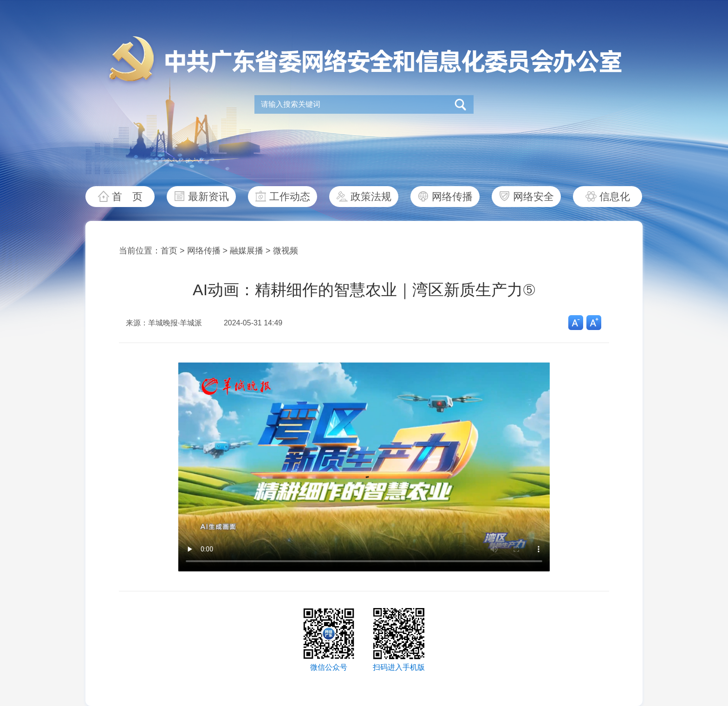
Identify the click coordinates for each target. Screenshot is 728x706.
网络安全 (533, 197)
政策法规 (371, 197)
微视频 (286, 251)
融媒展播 (247, 251)
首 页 (127, 197)
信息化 (615, 197)
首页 (169, 251)
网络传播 (452, 197)
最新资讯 (208, 197)
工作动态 (290, 197)
